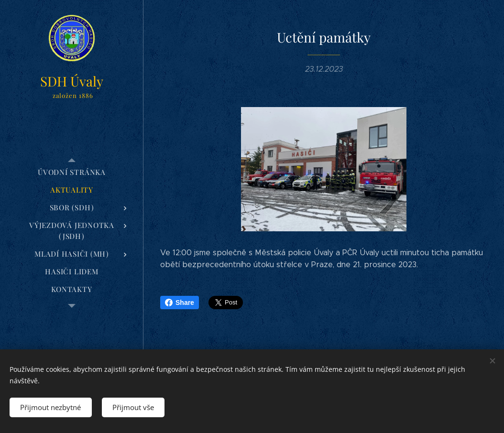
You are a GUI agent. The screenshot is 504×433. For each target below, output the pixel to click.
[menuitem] (72, 172)
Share (180, 303)
